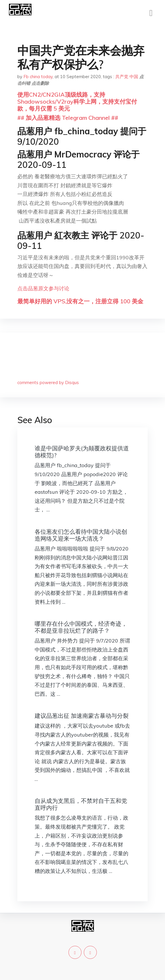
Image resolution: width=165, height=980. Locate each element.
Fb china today (38, 77)
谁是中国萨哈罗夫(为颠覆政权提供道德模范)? (82, 452)
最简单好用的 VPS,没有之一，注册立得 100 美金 (80, 301)
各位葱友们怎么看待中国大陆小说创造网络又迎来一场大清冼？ (81, 535)
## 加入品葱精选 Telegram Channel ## (68, 118)
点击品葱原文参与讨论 (43, 288)
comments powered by (48, 382)
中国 (134, 77)
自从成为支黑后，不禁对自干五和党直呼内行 (81, 804)
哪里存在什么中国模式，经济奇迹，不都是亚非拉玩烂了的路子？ (81, 627)
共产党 (122, 77)
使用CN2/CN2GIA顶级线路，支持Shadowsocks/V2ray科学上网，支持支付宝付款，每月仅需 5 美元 (77, 101)
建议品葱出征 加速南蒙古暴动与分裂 (82, 716)
